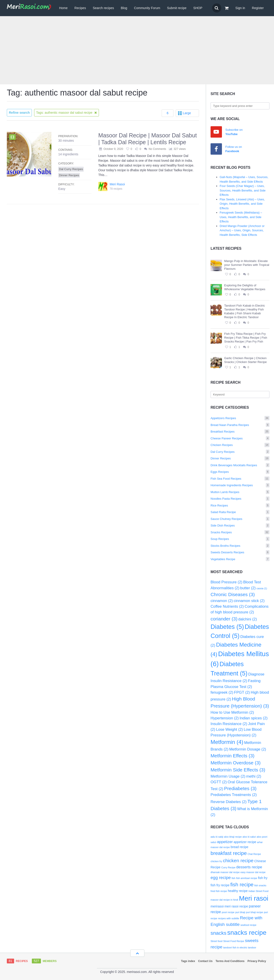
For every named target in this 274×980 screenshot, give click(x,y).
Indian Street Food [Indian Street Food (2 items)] (259, 891)
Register (258, 8)
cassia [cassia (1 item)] (262, 588)
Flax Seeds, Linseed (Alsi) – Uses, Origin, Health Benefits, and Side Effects (242, 204)
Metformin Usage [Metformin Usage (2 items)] (228, 776)
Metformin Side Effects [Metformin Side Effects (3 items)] (238, 770)
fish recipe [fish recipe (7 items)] (242, 885)
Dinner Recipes (240, 458)
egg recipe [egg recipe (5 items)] (221, 878)
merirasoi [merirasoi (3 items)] (217, 906)
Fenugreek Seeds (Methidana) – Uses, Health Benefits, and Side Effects (241, 217)
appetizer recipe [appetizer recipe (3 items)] (245, 842)
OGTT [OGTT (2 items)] (219, 782)
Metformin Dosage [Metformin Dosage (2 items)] (248, 749)
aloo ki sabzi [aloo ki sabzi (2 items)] (249, 837)
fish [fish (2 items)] (233, 878)
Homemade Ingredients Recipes (240, 485)
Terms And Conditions (230, 961)
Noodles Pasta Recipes (240, 499)
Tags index (188, 961)
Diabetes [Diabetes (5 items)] (227, 627)
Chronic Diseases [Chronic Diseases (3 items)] (233, 594)
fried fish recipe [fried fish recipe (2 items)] (219, 891)
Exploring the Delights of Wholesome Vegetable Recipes (245, 287)
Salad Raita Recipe (240, 512)
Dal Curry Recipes (240, 452)
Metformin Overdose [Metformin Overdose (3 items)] (236, 763)
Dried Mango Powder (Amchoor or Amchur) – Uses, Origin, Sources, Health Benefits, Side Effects (242, 230)
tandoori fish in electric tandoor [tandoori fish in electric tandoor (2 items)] (240, 947)
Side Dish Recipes (240, 525)
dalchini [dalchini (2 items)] (248, 619)
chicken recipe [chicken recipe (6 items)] (238, 860)
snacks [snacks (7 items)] (219, 933)
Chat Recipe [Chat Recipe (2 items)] (254, 854)
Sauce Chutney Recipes (240, 519)
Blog (124, 8)
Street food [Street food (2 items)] (216, 941)
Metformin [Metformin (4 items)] (227, 742)
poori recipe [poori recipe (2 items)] (228, 912)
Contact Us (205, 961)
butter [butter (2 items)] (248, 588)
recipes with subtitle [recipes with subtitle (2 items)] (229, 918)
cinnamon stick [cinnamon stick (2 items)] (249, 601)
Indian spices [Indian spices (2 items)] (254, 718)
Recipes (80, 8)
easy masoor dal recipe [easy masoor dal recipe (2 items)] (253, 872)
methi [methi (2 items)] (254, 776)
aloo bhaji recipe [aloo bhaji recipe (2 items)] (233, 837)
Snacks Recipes (240, 532)
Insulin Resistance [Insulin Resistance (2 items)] (229, 724)
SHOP (198, 8)
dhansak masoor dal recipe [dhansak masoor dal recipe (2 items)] (225, 872)
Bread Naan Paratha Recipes (240, 425)
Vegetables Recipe (240, 559)
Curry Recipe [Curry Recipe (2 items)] (228, 867)
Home (63, 8)
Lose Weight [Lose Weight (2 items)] (229, 729)
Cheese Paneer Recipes (240, 438)
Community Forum (147, 8)
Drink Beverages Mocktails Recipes (240, 465)
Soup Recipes (240, 539)
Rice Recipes (240, 505)
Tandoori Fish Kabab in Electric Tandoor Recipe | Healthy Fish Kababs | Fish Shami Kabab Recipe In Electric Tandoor (245, 311)
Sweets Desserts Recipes (240, 552)
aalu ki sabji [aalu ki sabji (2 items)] (217, 837)
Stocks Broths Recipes (240, 546)
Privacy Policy (257, 961)
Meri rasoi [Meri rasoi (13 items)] (254, 898)
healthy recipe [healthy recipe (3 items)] (238, 891)
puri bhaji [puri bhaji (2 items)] (240, 912)
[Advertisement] (137, 50)
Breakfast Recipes (240, 432)
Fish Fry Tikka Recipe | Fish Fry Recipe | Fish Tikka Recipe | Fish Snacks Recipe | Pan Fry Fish (246, 338)
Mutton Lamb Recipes (240, 492)
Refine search (19, 113)
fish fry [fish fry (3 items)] (263, 878)
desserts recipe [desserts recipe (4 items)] (249, 867)
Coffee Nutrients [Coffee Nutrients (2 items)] (227, 606)
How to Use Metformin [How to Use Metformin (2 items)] (232, 712)
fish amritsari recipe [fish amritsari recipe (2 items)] (247, 878)
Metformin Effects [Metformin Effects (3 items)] (233, 756)
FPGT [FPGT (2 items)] (242, 692)
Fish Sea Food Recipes (240, 479)
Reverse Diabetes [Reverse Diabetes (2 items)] (229, 802)
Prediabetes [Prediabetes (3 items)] (240, 788)
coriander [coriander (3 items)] (224, 619)
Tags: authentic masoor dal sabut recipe (67, 113)
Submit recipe (177, 8)
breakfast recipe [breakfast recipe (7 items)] (229, 853)
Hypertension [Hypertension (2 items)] (225, 718)
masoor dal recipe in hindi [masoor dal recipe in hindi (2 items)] (224, 900)
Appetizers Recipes (240, 418)
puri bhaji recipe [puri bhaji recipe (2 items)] (255, 912)
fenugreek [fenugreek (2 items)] (222, 692)
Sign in (240, 8)
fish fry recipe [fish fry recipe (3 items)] (220, 885)
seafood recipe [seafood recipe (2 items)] (249, 925)
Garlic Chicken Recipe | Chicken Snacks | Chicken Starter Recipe (245, 360)
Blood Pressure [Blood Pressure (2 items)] (226, 582)
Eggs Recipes (240, 472)
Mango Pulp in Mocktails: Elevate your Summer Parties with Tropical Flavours (247, 265)
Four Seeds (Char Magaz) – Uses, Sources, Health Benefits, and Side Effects (243, 190)
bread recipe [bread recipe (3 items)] (239, 847)
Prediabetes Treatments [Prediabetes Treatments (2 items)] (234, 795)
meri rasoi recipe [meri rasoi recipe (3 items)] (236, 906)
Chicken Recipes (240, 445)
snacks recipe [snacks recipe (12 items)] (247, 932)
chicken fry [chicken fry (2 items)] (216, 861)
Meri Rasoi (117, 184)
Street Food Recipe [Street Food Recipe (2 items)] (234, 941)
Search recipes (103, 8)
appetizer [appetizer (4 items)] (225, 842)
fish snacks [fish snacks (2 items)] (260, 885)
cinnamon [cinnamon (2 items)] (222, 601)
